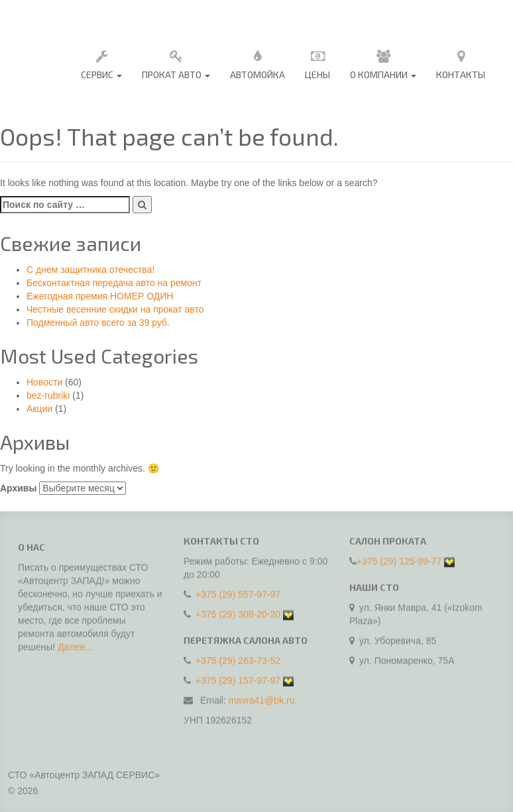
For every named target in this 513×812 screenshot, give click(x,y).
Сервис (101, 63)
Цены (317, 63)
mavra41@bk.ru (262, 697)
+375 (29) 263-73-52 (238, 657)
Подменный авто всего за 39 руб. (98, 323)
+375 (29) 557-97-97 (238, 591)
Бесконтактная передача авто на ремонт (114, 283)
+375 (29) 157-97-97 (238, 677)
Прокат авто (176, 63)
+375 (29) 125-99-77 (399, 558)
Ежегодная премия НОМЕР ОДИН (100, 296)
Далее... (75, 650)
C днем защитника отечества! (90, 270)
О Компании (383, 63)
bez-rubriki (48, 395)
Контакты (461, 63)
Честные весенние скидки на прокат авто (115, 309)
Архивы (18, 488)
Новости (44, 382)
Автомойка (257, 63)
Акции (39, 409)
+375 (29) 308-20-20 (238, 611)
